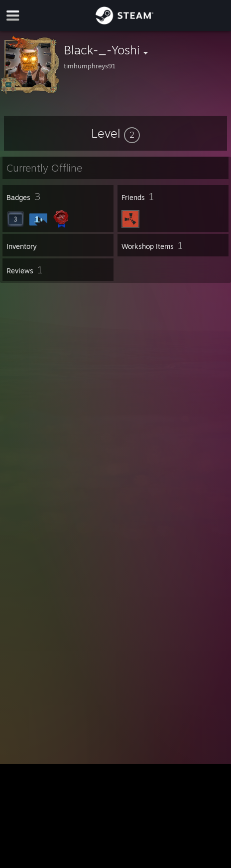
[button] (115, 133)
